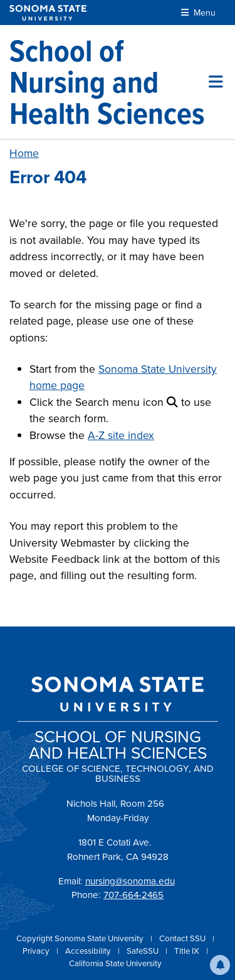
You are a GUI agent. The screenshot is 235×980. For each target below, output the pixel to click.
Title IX (188, 951)
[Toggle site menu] (216, 82)
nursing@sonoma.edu (130, 881)
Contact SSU (183, 938)
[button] (220, 965)
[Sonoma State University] (48, 13)
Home (24, 153)
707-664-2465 (133, 895)
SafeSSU (144, 951)
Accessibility (89, 951)
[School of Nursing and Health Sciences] (109, 82)
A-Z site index (121, 435)
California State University (115, 963)
